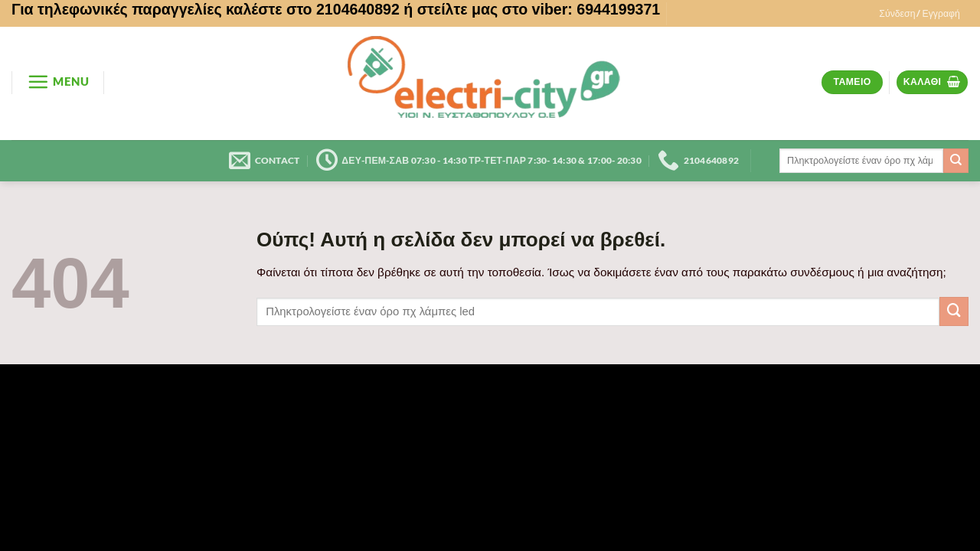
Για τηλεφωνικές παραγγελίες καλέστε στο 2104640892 (206, 9)
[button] (920, 14)
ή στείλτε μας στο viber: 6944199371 (532, 9)
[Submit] (956, 161)
